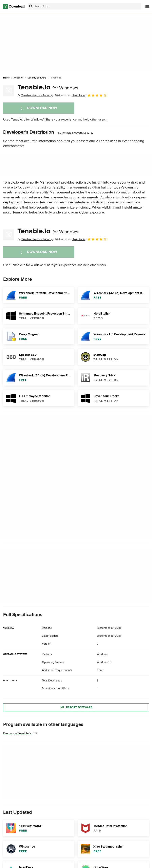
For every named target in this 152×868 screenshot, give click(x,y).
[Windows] (19, 78)
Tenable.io (48, 87)
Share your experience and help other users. (76, 120)
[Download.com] (14, 6)
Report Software (76, 707)
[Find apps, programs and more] (85, 6)
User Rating (89, 95)
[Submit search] (31, 6)
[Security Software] (37, 78)
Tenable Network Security (78, 133)
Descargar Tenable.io (18, 734)
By (35, 95)
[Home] (6, 78)
